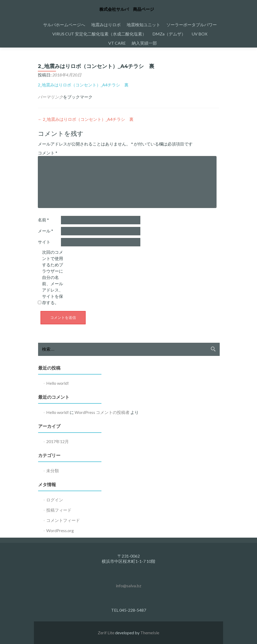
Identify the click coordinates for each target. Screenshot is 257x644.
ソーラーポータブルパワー (192, 25)
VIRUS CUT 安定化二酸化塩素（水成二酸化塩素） (99, 34)
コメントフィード (63, 520)
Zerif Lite (106, 633)
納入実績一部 (144, 43)
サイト (44, 242)
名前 (43, 220)
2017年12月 (58, 441)
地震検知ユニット (143, 25)
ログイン (55, 500)
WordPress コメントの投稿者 (102, 412)
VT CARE (117, 43)
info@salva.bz (129, 586)
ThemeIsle (150, 633)
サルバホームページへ (64, 25)
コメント (48, 153)
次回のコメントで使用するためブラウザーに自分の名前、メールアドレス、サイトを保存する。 (53, 277)
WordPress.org (60, 530)
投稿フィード (59, 510)
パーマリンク (50, 97)
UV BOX (199, 34)
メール (45, 231)
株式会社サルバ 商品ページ (127, 9)
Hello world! (58, 383)
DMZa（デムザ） (169, 34)
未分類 (53, 471)
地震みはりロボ (106, 25)
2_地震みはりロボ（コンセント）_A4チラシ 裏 (83, 85)
